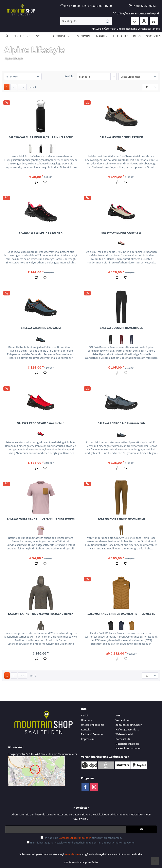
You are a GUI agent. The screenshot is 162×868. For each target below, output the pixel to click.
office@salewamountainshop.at (138, 13)
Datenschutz (123, 739)
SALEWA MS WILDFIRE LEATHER (121, 137)
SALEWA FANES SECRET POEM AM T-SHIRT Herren (41, 518)
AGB (118, 715)
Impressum (88, 739)
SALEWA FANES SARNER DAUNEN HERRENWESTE (121, 614)
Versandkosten (72, 854)
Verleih (85, 715)
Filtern (12, 76)
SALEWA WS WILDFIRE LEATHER (41, 232)
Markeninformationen (128, 748)
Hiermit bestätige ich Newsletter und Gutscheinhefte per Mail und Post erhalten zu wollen (83, 843)
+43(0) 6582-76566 (144, 6)
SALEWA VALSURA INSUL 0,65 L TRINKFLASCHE (41, 137)
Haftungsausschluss (127, 729)
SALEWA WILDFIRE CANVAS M (41, 328)
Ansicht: (69, 76)
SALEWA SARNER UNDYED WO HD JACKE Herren (41, 614)
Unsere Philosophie (93, 725)
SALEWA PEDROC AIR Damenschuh (41, 423)
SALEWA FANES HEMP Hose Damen (121, 518)
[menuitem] (86, 21)
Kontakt (86, 729)
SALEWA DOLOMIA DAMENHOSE (121, 328)
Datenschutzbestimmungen (75, 838)
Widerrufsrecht (124, 734)
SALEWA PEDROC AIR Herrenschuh (121, 423)
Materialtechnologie (127, 744)
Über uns (86, 720)
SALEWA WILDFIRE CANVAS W (121, 232)
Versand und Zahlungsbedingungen (129, 723)
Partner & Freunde (92, 734)
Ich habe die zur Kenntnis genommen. (83, 838)
